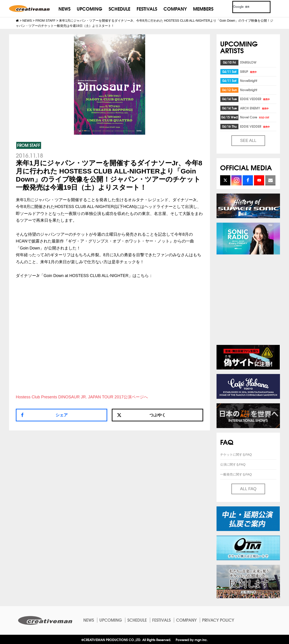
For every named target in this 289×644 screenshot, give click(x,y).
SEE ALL (248, 141)
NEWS (64, 8)
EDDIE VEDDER (255, 99)
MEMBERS (203, 8)
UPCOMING (90, 8)
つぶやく (141, 415)
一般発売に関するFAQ (236, 474)
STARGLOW (248, 62)
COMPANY (175, 8)
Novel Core (255, 117)
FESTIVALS (147, 8)
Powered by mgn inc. (192, 640)
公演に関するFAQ (233, 464)
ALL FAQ (248, 489)
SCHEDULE (119, 8)
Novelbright (249, 81)
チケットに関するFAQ (236, 455)
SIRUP (249, 72)
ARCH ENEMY (255, 108)
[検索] (246, 7)
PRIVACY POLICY (218, 620)
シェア (62, 415)
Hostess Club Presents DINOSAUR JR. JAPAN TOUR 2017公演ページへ (82, 397)
